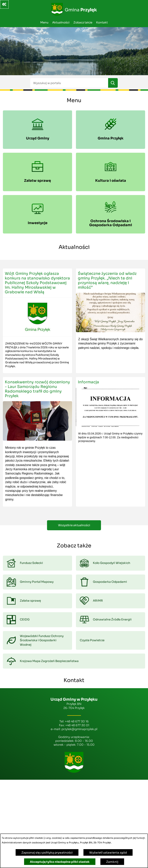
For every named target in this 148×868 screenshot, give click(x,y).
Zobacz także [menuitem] (83, 22)
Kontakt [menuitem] (102, 22)
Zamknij (112, 862)
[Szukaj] (113, 83)
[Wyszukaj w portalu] (69, 83)
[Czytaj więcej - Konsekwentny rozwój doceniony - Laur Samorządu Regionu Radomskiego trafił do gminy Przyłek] (37, 442)
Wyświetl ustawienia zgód (108, 853)
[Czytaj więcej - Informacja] (111, 442)
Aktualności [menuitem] (61, 22)
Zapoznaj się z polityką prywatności (47, 853)
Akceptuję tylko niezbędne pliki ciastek (60, 862)
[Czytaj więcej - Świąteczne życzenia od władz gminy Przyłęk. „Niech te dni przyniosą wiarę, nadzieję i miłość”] (111, 321)
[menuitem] (37, 130)
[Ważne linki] (4, 4)
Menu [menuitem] (44, 22)
